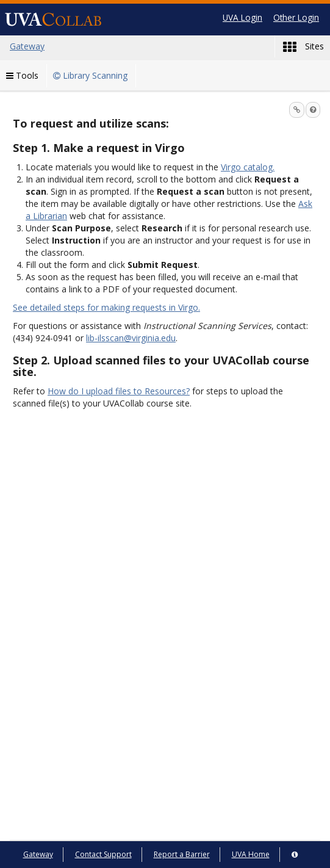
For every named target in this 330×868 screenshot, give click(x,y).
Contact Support (103, 854)
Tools (22, 75)
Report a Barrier (182, 854)
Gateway (38, 854)
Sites (303, 47)
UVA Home (251, 854)
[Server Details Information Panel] (295, 855)
